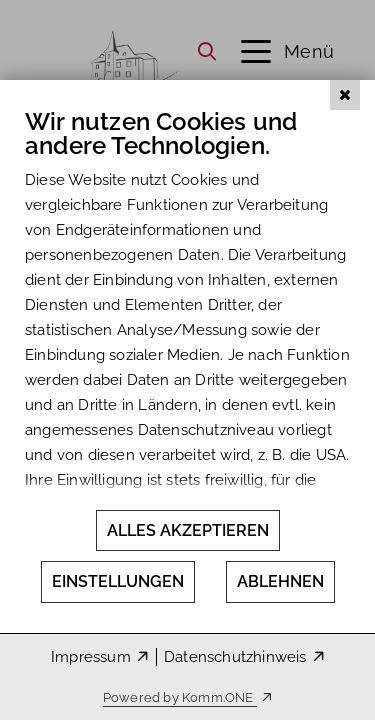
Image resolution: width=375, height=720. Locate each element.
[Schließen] (345, 159)
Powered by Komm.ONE (180, 697)
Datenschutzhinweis (235, 657)
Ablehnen (280, 581)
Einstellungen (118, 581)
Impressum (91, 657)
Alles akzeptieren (188, 530)
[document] (187, 339)
